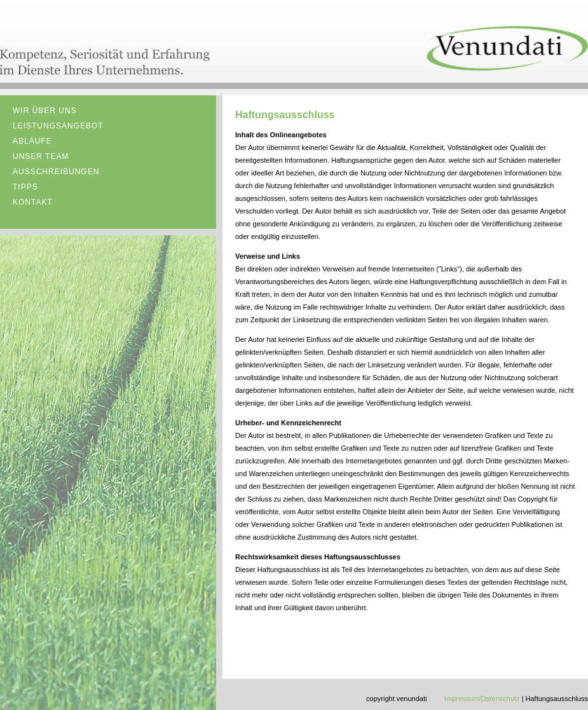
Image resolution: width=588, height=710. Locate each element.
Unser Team (41, 156)
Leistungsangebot (58, 126)
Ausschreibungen (56, 172)
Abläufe (32, 141)
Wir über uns (45, 111)
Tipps (25, 187)
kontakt (33, 202)
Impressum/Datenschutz (482, 699)
